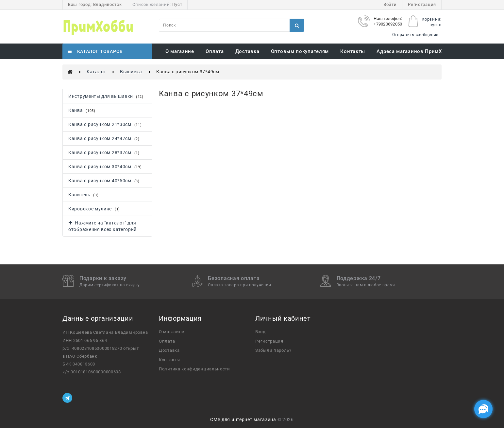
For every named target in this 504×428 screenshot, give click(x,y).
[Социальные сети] (483, 409)
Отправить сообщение (415, 35)
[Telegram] (67, 398)
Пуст (177, 4)
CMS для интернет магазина (243, 419)
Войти (390, 4)
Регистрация (422, 4)
